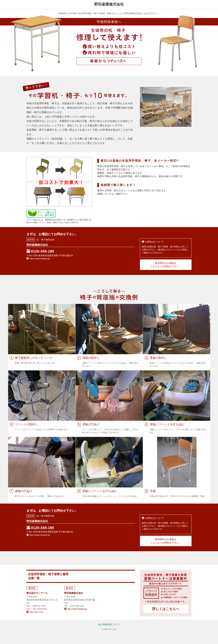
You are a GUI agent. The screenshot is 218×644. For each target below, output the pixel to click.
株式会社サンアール (37, 593)
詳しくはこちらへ (166, 609)
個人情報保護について (109, 624)
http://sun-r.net (35, 612)
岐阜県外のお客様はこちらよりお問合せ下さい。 (166, 265)
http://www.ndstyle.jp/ (38, 259)
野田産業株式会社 (74, 593)
